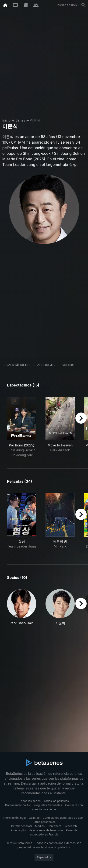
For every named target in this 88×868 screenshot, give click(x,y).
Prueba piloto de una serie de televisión (37, 830)
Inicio (6, 120)
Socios (68, 365)
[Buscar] (84, 5)
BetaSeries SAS (21, 826)
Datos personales (44, 822)
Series (20, 120)
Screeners (55, 826)
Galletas (34, 818)
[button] (22, 607)
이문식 (35, 120)
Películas (46, 365)
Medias (40, 826)
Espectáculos (17, 365)
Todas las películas (56, 801)
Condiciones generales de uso (63, 818)
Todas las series (30, 801)
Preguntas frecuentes (48, 805)
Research (71, 826)
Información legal (14, 818)
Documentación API (18, 805)
